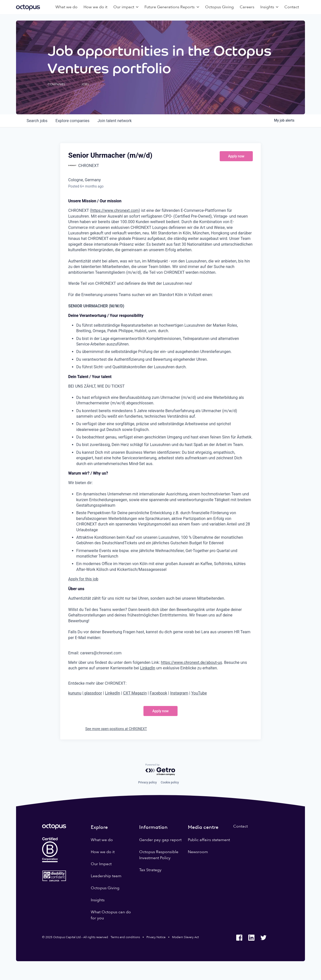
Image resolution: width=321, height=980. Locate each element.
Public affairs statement (209, 840)
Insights (98, 900)
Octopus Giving (219, 7)
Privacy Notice (156, 937)
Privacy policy (147, 782)
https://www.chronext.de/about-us (191, 662)
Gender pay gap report (160, 840)
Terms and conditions (125, 937)
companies (72, 121)
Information (153, 827)
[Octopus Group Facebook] (239, 938)
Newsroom (198, 852)
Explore (99, 827)
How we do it (95, 7)
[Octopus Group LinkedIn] (251, 938)
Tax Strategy (150, 870)
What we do (66, 7)
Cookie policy (170, 782)
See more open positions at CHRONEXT (116, 729)
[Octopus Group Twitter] (263, 938)
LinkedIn (148, 668)
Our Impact (101, 864)
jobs (37, 121)
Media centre (203, 827)
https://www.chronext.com (115, 210)
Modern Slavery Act (185, 937)
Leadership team (106, 876)
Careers (247, 7)
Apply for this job (83, 579)
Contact (292, 7)
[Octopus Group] (28, 7)
